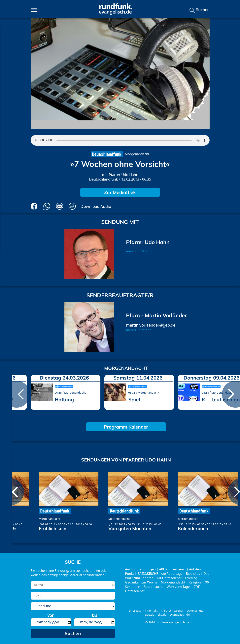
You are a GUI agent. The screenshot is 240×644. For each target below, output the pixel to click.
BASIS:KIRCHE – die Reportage (160, 574)
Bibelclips (193, 574)
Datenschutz (195, 611)
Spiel (134, 399)
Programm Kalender (126, 427)
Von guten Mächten (130, 528)
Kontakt (152, 611)
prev (17, 394)
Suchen (203, 10)
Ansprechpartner (172, 611)
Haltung (64, 399)
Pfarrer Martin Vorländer (156, 315)
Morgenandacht (137, 154)
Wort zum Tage (179, 587)
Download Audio (96, 207)
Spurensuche (154, 587)
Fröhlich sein (53, 528)
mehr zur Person (139, 251)
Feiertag (191, 578)
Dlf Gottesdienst (169, 578)
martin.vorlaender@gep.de (151, 325)
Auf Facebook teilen (34, 206)
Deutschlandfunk (103, 179)
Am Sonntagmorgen (140, 569)
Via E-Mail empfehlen (60, 206)
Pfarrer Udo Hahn (123, 175)
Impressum (137, 611)
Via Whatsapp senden (47, 206)
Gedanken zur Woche (141, 582)
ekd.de (162, 615)
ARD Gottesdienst (172, 569)
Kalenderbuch (193, 528)
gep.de (150, 615)
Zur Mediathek (120, 192)
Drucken (72, 206)
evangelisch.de (180, 615)
